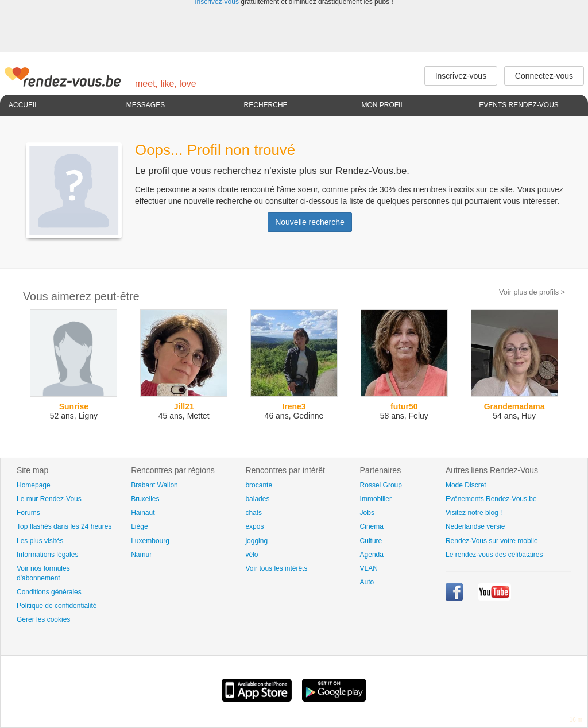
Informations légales (47, 555)
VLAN (369, 568)
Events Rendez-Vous (519, 105)
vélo (252, 555)
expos (254, 526)
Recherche (266, 105)
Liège (139, 526)
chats (254, 513)
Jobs (367, 513)
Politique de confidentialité (57, 606)
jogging (256, 541)
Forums (28, 513)
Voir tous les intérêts (276, 568)
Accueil (24, 105)
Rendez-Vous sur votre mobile (492, 541)
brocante (259, 485)
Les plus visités (40, 541)
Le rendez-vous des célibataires (494, 555)
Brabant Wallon (154, 485)
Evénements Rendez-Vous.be (491, 499)
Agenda (372, 555)
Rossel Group (381, 485)
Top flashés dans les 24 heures (64, 526)
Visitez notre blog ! (474, 513)
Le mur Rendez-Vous (49, 499)
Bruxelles (145, 499)
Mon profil (383, 105)
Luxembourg (150, 541)
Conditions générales (49, 592)
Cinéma (372, 526)
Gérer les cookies (43, 619)
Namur (141, 555)
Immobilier (376, 499)
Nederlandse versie (475, 526)
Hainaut (143, 513)
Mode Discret (466, 485)
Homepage (34, 485)
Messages (146, 105)
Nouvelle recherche (310, 222)
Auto (367, 582)
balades (257, 499)
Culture (371, 541)
